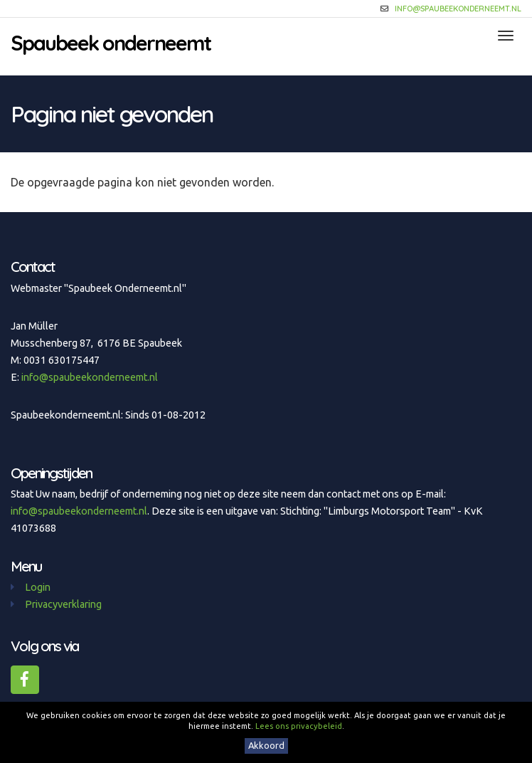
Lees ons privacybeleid (299, 730)
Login (38, 587)
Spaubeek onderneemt (111, 43)
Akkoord (266, 749)
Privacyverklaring (63, 604)
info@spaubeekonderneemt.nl (458, 9)
